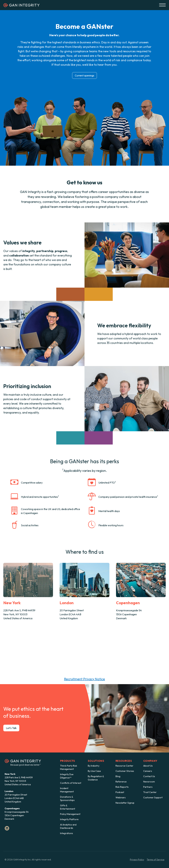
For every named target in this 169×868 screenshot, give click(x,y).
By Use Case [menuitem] (94, 771)
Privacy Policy (137, 860)
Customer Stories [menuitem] (125, 771)
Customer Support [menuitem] (153, 798)
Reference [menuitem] (121, 782)
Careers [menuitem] (148, 771)
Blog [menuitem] (118, 776)
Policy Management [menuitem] (70, 814)
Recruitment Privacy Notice (84, 679)
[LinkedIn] (7, 828)
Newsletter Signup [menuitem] (125, 803)
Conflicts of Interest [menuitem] (71, 783)
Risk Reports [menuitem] (122, 787)
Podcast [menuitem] (120, 792)
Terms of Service (156, 860)
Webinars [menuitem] (121, 798)
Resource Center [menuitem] (124, 766)
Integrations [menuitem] (67, 833)
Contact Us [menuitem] (149, 776)
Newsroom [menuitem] (149, 782)
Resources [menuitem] (124, 761)
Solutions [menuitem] (96, 761)
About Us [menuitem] (148, 766)
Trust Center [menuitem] (150, 792)
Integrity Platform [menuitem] (69, 819)
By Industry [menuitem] (94, 766)
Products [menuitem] (68, 761)
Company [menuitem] (150, 761)
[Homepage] (21, 6)
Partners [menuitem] (148, 787)
